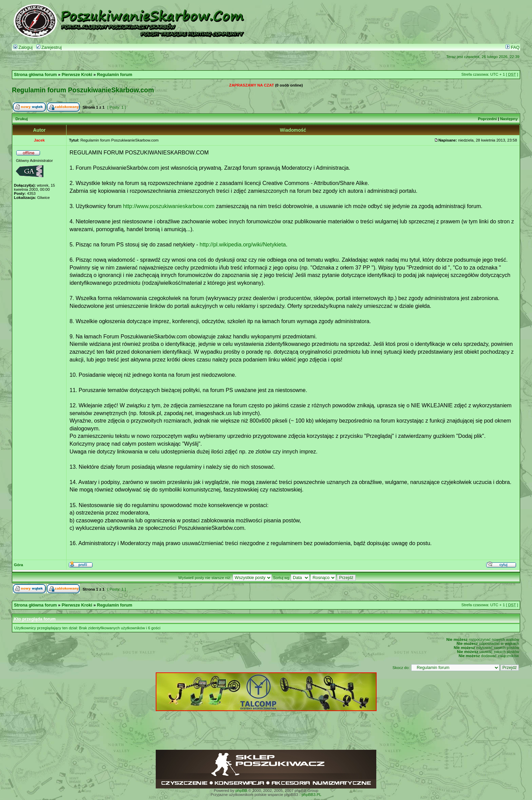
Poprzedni (488, 119)
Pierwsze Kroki (77, 75)
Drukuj (21, 119)
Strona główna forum (35, 75)
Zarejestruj (49, 48)
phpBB (241, 790)
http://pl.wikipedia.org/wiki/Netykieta (243, 244)
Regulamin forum (115, 75)
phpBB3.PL (311, 795)
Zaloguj (23, 48)
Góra (18, 565)
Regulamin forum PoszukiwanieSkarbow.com (83, 90)
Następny (509, 119)
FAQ (512, 48)
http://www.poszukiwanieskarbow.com (169, 206)
